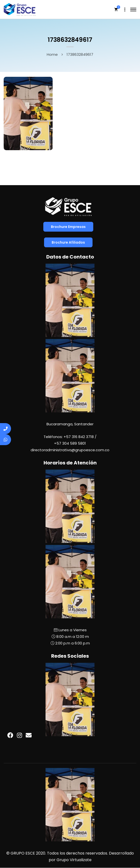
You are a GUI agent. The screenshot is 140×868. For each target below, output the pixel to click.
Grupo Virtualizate (74, 860)
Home (52, 54)
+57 (70, 443)
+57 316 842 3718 (79, 437)
